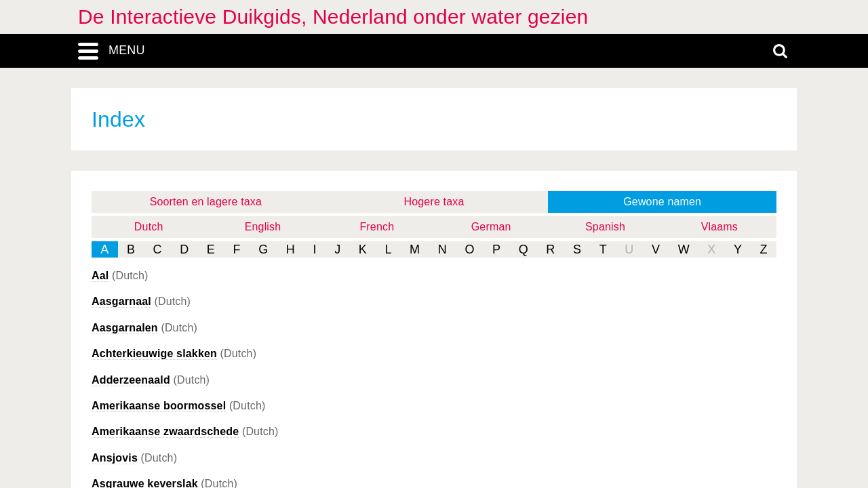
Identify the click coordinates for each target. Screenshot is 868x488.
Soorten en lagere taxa (206, 202)
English (263, 227)
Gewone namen (662, 202)
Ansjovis (115, 458)
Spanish (605, 227)
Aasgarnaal (121, 301)
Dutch (149, 227)
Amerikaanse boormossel (159, 406)
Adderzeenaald (131, 380)
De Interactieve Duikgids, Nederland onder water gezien (333, 17)
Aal (100, 276)
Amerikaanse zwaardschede (165, 431)
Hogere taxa (434, 202)
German (491, 227)
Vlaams (719, 227)
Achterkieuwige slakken (154, 353)
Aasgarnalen (125, 328)
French (377, 227)
